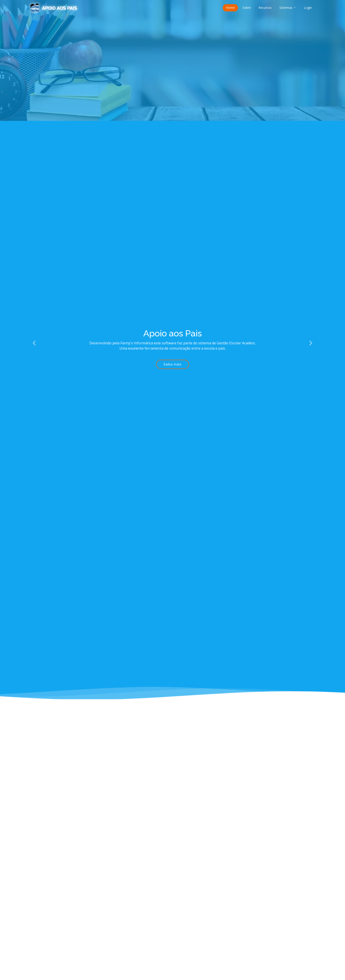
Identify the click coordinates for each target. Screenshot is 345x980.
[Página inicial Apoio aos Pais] (54, 7)
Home (230, 8)
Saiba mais (172, 364)
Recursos (265, 8)
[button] (35, 343)
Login (308, 8)
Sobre (247, 8)
